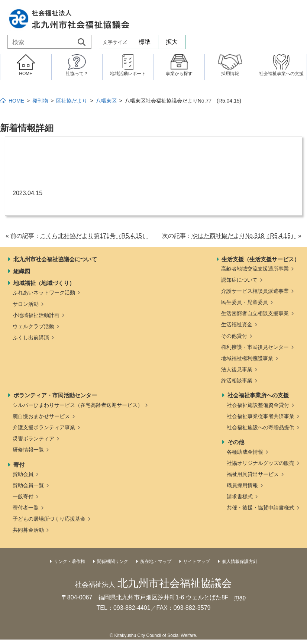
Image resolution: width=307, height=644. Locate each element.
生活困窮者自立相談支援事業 (255, 313)
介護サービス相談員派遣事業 (255, 291)
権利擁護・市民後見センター (255, 347)
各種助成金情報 (245, 452)
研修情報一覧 (28, 450)
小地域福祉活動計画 (36, 315)
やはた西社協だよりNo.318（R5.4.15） (244, 236)
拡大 (172, 42)
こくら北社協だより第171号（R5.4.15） (94, 236)
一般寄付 (23, 496)
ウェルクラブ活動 (33, 326)
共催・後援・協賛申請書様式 (261, 508)
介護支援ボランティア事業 (44, 427)
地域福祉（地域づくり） (44, 283)
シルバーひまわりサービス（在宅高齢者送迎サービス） (78, 405)
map (240, 597)
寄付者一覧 (26, 508)
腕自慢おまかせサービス (41, 416)
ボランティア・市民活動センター (55, 395)
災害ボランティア (33, 438)
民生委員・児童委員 (245, 302)
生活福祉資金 (237, 324)
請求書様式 (240, 496)
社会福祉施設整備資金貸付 (258, 405)
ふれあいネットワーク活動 (44, 292)
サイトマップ (197, 562)
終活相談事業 (237, 381)
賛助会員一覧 (28, 485)
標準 (145, 42)
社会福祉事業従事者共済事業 (261, 416)
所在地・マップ (156, 562)
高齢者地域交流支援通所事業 (255, 269)
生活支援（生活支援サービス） (261, 259)
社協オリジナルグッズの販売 (261, 463)
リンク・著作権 (70, 562)
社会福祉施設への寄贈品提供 (261, 427)
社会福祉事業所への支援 (258, 395)
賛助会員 (23, 474)
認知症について (239, 280)
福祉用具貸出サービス (253, 474)
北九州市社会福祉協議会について (55, 259)
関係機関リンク (113, 562)
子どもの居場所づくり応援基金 (49, 519)
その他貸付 (234, 336)
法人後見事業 (237, 369)
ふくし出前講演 (31, 337)
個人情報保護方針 (240, 562)
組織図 (22, 271)
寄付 (19, 465)
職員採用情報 (242, 485)
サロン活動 (26, 304)
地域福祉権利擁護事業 (247, 358)
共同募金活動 (28, 530)
